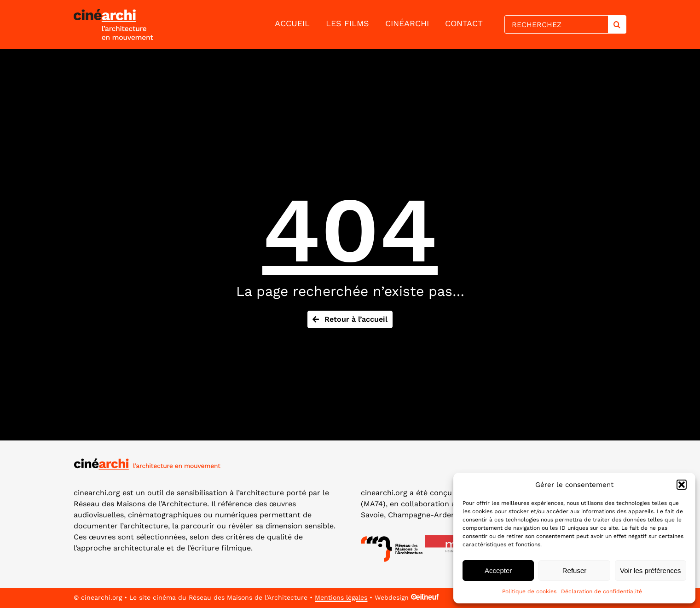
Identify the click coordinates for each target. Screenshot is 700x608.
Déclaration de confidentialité (602, 591)
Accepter (498, 570)
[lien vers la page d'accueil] (134, 25)
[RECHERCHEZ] (556, 24)
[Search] (617, 24)
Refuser (575, 570)
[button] (682, 485)
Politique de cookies (529, 591)
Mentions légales (341, 597)
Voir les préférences (651, 570)
